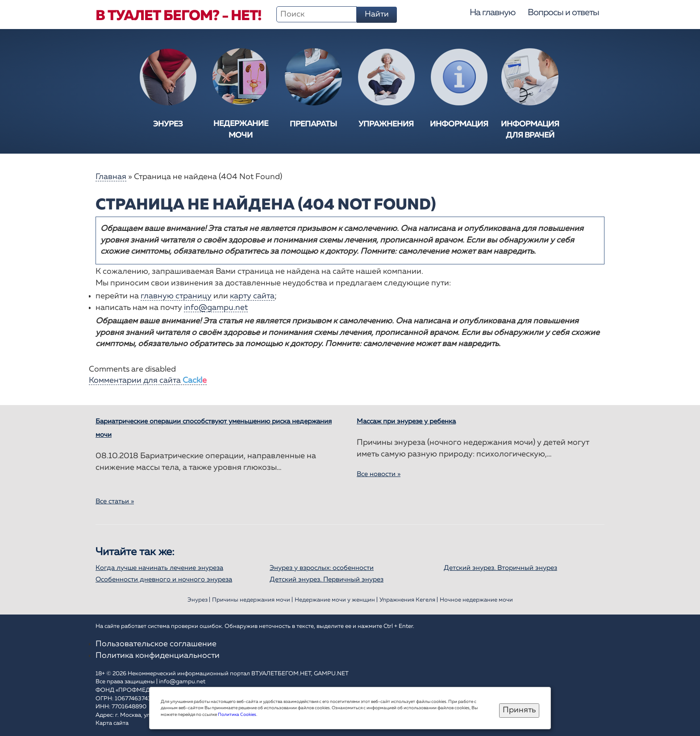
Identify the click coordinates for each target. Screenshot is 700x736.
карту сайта (252, 296)
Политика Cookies (237, 715)
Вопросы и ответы (563, 13)
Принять (519, 710)
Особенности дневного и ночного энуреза (164, 579)
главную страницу (176, 296)
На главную (492, 13)
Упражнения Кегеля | (409, 600)
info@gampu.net (216, 308)
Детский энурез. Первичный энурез (327, 579)
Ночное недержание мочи (476, 600)
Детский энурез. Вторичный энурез (500, 568)
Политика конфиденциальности (158, 656)
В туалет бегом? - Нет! (178, 16)
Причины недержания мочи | (252, 600)
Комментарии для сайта (148, 381)
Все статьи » (115, 501)
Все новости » (379, 474)
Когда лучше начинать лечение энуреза (159, 568)
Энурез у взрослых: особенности (322, 568)
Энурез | (199, 600)
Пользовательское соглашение (156, 644)
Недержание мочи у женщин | (336, 600)
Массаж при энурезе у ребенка (406, 421)
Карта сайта (112, 723)
